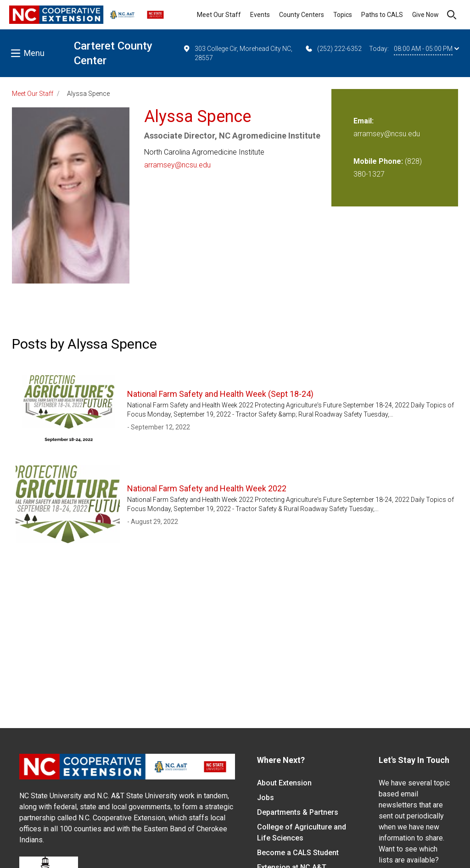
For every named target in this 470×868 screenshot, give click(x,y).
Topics (343, 15)
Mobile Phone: (378, 161)
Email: (364, 121)
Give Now (425, 15)
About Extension (284, 783)
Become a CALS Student (298, 853)
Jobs (266, 798)
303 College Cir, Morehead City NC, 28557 (237, 53)
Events (260, 15)
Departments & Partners (298, 812)
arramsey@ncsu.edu (177, 165)
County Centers (302, 15)
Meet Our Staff (219, 15)
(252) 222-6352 (333, 49)
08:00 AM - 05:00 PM (426, 49)
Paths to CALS (382, 15)
